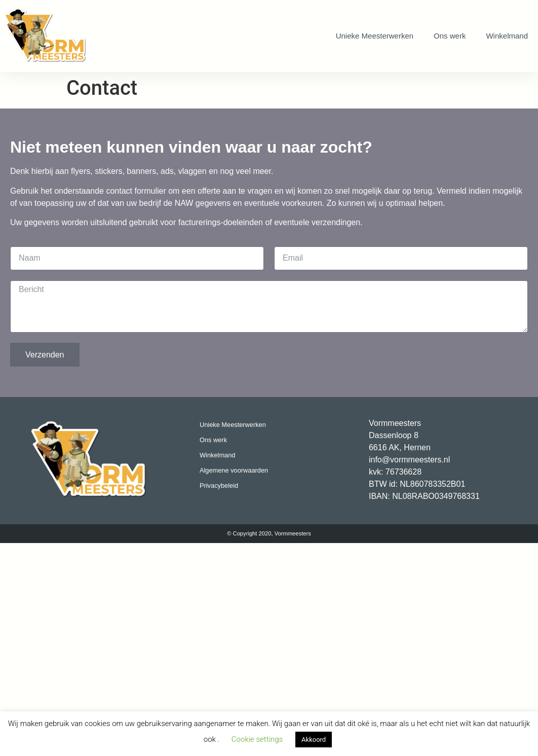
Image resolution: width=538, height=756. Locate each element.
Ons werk (450, 36)
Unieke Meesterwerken (375, 36)
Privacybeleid (219, 485)
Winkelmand (507, 36)
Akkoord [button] (314, 740)
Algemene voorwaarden (234, 470)
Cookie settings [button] (257, 739)
